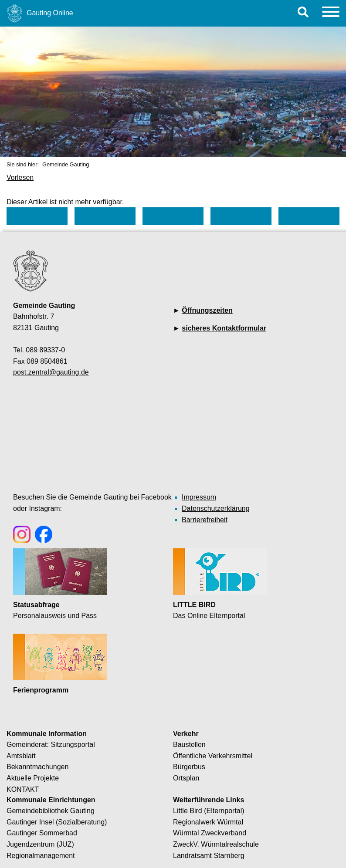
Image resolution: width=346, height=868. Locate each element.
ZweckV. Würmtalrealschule (216, 844)
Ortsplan (186, 778)
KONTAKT (23, 789)
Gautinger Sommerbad (42, 833)
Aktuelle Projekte (33, 778)
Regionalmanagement (41, 856)
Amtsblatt (21, 756)
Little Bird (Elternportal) (209, 811)
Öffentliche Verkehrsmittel (213, 756)
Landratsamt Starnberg (209, 856)
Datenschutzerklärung (216, 508)
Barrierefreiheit (205, 520)
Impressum (199, 497)
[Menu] (331, 13)
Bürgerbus (189, 767)
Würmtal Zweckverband (210, 833)
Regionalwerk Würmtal (208, 822)
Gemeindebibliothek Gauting (51, 811)
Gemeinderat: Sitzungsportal (51, 745)
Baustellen (189, 745)
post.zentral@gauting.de (51, 372)
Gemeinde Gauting (66, 164)
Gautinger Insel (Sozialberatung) (57, 822)
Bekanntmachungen (37, 767)
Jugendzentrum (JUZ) (40, 844)
